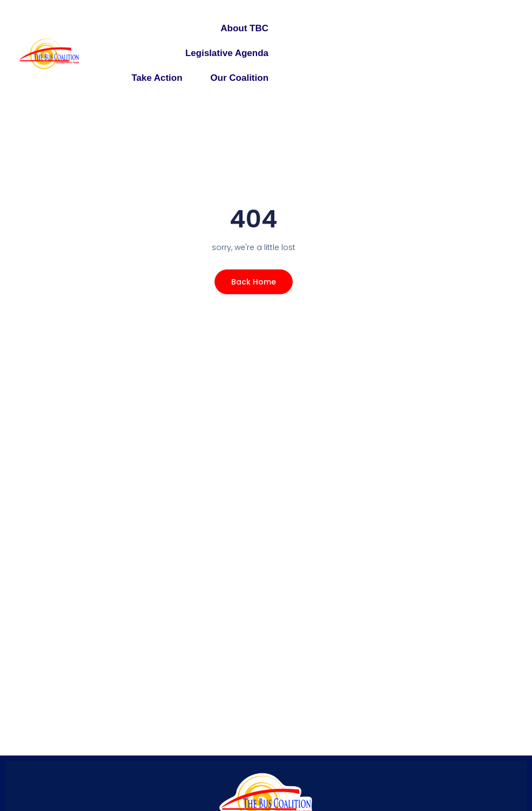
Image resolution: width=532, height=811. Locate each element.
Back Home (254, 282)
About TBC (244, 28)
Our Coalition (239, 78)
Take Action (157, 78)
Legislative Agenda (227, 53)
